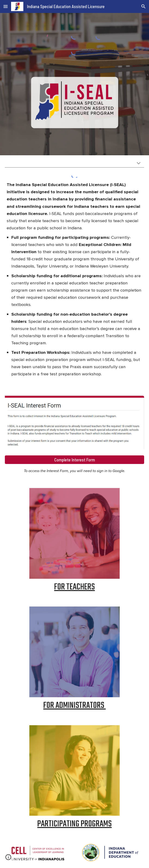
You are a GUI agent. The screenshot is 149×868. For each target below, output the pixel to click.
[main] (74, 280)
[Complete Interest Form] (74, 460)
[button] (6, 6)
